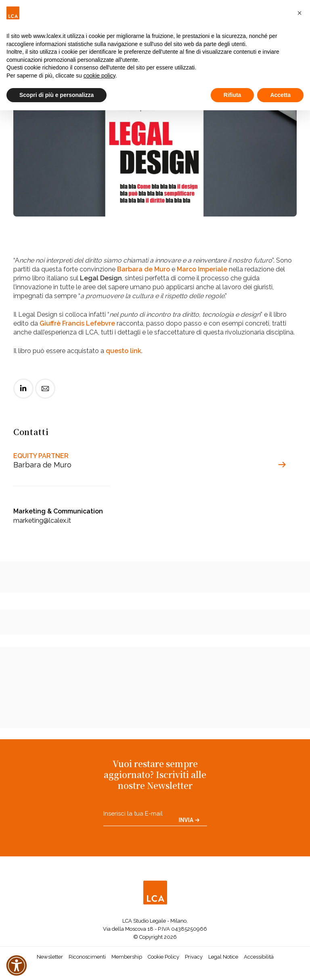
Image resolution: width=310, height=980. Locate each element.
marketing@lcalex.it (42, 520)
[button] (300, 13)
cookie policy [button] (99, 76)
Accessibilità (259, 957)
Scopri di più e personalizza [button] (57, 95)
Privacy (194, 957)
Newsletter (50, 957)
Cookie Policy (163, 957)
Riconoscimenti (87, 957)
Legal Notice (223, 957)
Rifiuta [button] (232, 95)
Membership (127, 957)
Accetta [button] (280, 95)
